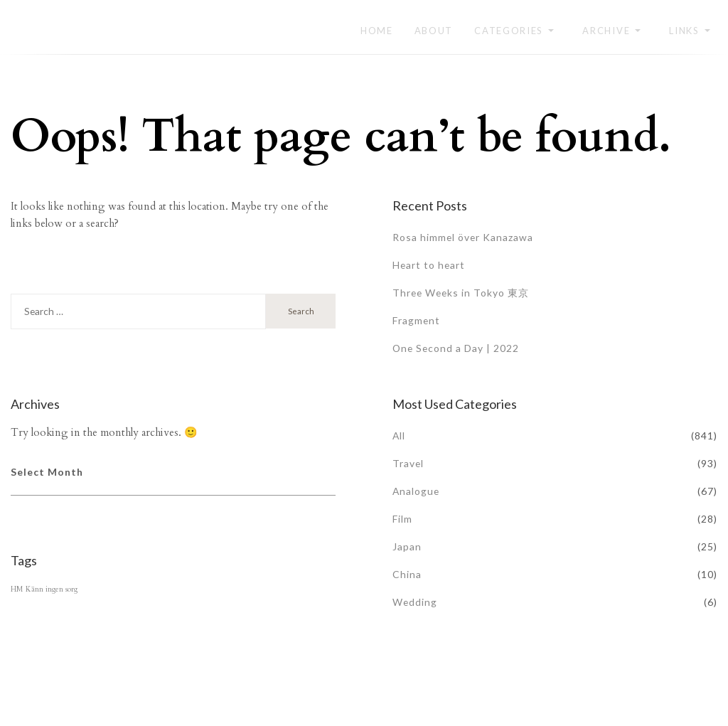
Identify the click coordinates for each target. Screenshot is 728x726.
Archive (606, 31)
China (407, 574)
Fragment (417, 320)
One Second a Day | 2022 (457, 348)
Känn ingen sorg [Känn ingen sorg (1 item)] (52, 589)
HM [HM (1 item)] (17, 589)
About (434, 31)
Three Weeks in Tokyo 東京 (462, 293)
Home (377, 31)
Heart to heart (429, 265)
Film (402, 519)
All (399, 436)
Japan (407, 546)
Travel (408, 463)
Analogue (417, 491)
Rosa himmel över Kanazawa (464, 237)
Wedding (415, 602)
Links (684, 31)
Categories (509, 31)
